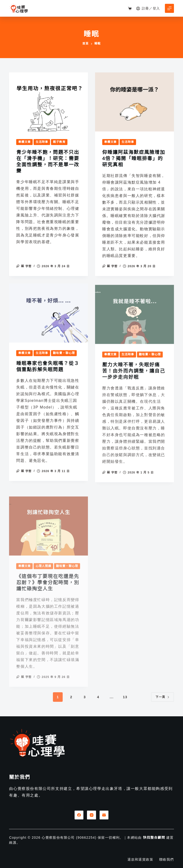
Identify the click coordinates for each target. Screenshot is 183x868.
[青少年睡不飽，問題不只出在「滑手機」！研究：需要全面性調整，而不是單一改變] (48, 102)
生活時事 (42, 142)
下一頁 (163, 697)
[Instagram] (91, 815)
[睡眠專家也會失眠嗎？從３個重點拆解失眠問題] (48, 322)
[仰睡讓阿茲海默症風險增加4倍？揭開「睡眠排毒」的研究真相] (135, 103)
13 (125, 697)
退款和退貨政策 (140, 859)
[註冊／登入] (148, 8)
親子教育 (59, 142)
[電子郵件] (104, 815)
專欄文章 (24, 142)
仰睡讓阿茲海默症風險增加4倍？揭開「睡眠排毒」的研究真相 (134, 159)
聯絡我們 (167, 859)
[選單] (169, 8)
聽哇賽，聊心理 (64, 362)
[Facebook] (79, 815)
